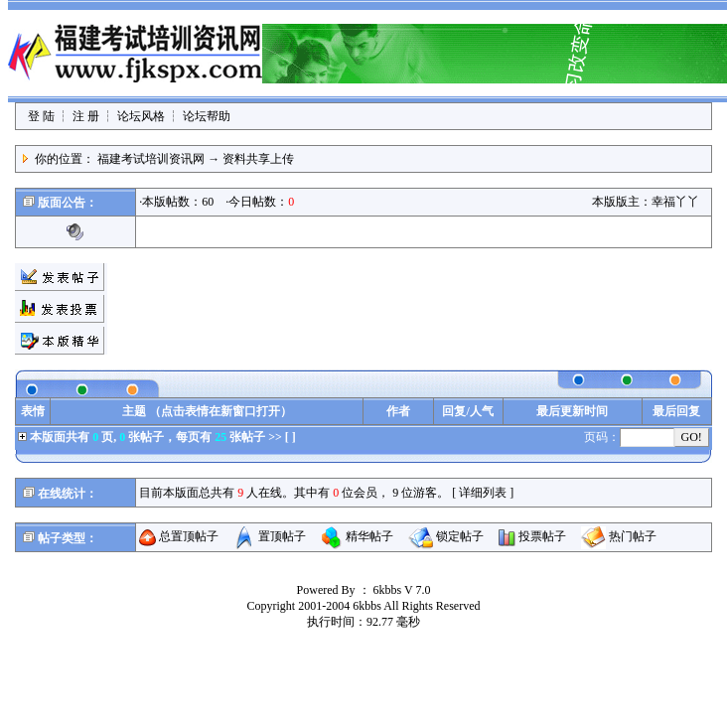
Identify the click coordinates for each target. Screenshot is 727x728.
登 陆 (41, 116)
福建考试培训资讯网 (151, 159)
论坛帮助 (207, 116)
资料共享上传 (258, 159)
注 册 (86, 116)
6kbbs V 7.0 (402, 590)
